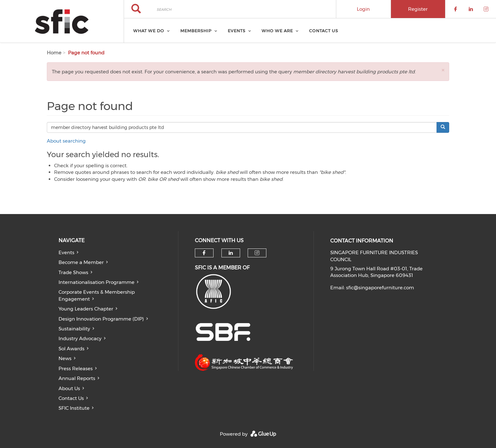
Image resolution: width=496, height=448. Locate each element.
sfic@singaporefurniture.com (380, 288)
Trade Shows (73, 272)
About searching (66, 141)
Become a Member (81, 262)
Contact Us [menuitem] (324, 31)
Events (66, 252)
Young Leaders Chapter (86, 309)
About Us (69, 388)
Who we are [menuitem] (277, 31)
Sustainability (74, 329)
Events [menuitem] (237, 31)
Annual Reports (77, 378)
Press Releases (76, 368)
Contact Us (71, 398)
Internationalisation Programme (96, 282)
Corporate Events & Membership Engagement (97, 295)
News (65, 358)
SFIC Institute (74, 408)
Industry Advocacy (80, 338)
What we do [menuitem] (149, 31)
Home (54, 53)
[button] (443, 70)
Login (363, 9)
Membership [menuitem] (196, 31)
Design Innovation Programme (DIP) (101, 319)
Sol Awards (71, 349)
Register (418, 9)
